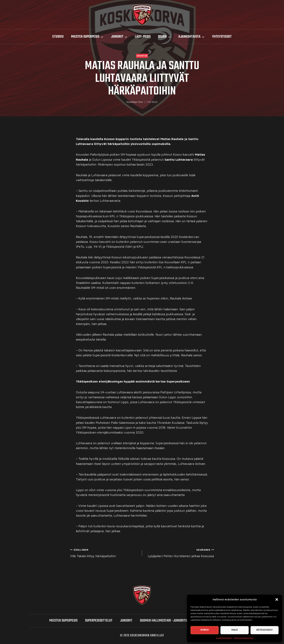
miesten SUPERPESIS (63, 621)
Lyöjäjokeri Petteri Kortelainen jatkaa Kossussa (179, 553)
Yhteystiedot (222, 37)
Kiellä (235, 630)
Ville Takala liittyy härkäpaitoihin (105, 553)
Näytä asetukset (264, 630)
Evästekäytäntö (224, 638)
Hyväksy (205, 630)
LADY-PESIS (143, 37)
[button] (277, 599)
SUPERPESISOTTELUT (99, 621)
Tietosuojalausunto (243, 638)
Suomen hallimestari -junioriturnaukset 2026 (174, 621)
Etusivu (58, 37)
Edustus (142, 56)
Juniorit (126, 621)
